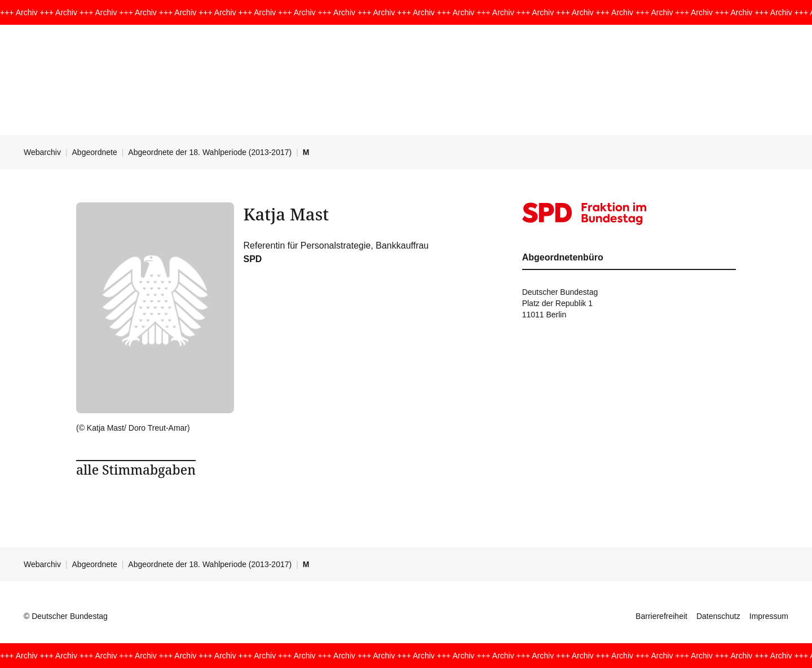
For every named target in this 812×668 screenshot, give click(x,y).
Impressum (769, 616)
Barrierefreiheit (661, 616)
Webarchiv (42, 152)
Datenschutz (718, 616)
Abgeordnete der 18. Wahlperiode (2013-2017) (210, 152)
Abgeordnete (95, 152)
